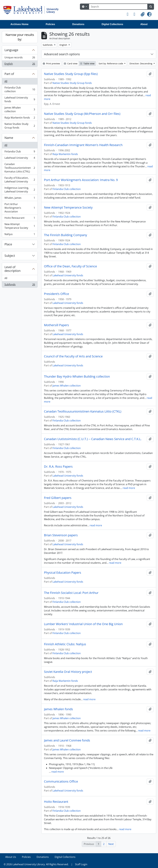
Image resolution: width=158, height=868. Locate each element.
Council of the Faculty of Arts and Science (73, 356)
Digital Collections (112, 24)
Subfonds (20, 285)
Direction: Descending (141, 63)
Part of (9, 74)
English (20, 64)
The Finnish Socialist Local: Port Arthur (71, 593)
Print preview (51, 63)
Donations (78, 24)
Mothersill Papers (56, 325)
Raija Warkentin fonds (20, 118)
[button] (129, 14)
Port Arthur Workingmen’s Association (20, 208)
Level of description (12, 269)
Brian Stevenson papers (61, 535)
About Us (11, 857)
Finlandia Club (20, 152)
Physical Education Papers (63, 573)
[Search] (118, 7)
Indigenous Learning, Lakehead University (20, 190)
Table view (87, 63)
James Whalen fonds (58, 709)
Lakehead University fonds (20, 99)
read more (129, 488)
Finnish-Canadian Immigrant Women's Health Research (83, 145)
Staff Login (81, 864)
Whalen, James (20, 198)
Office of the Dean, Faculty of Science (70, 266)
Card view (71, 63)
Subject (10, 256)
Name (9, 138)
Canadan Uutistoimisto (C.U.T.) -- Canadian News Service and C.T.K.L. (93, 439)
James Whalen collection (20, 109)
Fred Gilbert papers (58, 498)
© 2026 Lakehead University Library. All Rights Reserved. (36, 864)
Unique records (20, 58)
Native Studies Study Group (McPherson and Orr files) (82, 114)
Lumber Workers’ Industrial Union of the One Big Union (83, 624)
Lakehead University (20, 158)
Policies (50, 24)
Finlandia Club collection (20, 89)
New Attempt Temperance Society (20, 226)
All (6, 81)
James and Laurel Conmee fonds (67, 740)
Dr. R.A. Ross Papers (58, 467)
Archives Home (20, 24)
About (144, 24)
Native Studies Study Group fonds (20, 126)
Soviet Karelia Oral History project (68, 672)
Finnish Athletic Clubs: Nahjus (65, 644)
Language (11, 50)
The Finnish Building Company (65, 235)
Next (111, 844)
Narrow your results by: (20, 37)
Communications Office (61, 781)
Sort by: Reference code (111, 63)
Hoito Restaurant (20, 219)
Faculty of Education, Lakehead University (20, 180)
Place (8, 244)
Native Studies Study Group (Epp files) (71, 74)
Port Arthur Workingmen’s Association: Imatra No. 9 (81, 180)
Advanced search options (62, 54)
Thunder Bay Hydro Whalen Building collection (77, 377)
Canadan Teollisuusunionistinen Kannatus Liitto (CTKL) (20, 168)
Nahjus (20, 235)
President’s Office (56, 294)
